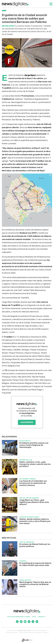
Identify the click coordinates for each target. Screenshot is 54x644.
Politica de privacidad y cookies (19, 617)
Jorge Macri (30, 75)
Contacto (41, 617)
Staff (34, 617)
